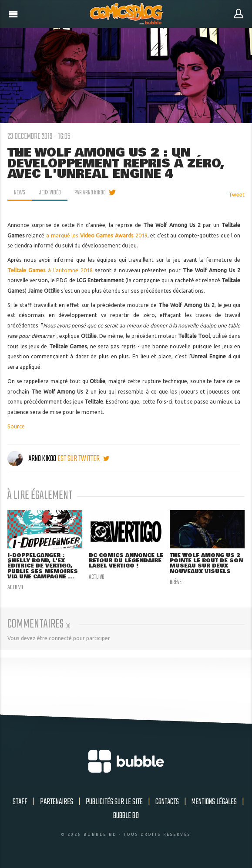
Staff (20, 802)
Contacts (167, 802)
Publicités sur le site (114, 802)
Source (16, 426)
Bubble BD (126, 816)
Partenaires (57, 802)
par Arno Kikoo (90, 193)
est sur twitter (83, 459)
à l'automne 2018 (50, 270)
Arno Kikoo (32, 459)
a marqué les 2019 (97, 235)
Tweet (237, 195)
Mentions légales (214, 802)
